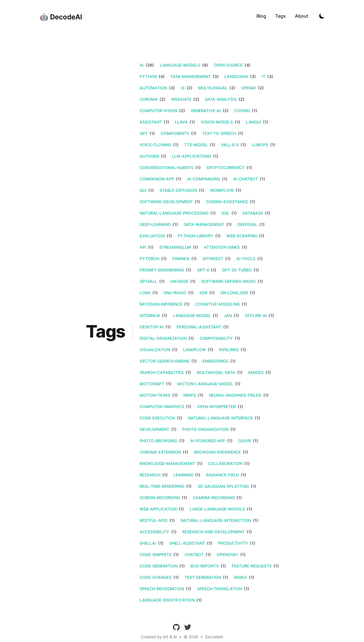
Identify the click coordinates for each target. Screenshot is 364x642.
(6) (205, 65)
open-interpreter (216, 407)
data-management (204, 224)
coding (242, 111)
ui (183, 88)
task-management (191, 76)
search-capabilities (162, 372)
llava (181, 122)
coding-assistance (227, 202)
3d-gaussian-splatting (223, 486)
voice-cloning (155, 145)
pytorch (149, 259)
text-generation (203, 577)
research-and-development (213, 532)
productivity (233, 543)
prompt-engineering (162, 270)
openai (249, 88)
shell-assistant (187, 543)
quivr (245, 441)
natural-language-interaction (216, 520)
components (175, 133)
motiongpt (152, 384)
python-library (196, 236)
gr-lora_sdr (234, 293)
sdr (203, 293)
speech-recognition (162, 589)
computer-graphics (162, 407)
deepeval (247, 224)
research (150, 475)
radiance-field (223, 475)
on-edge (179, 281)
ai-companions (204, 179)
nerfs (190, 395)
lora (145, 293)
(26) (149, 65)
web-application (158, 509)
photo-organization (205, 429)
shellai (148, 543)
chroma (149, 99)
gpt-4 (203, 270)
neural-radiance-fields (235, 395)
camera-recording (214, 498)
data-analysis (221, 99)
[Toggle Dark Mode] (322, 16)
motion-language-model (205, 384)
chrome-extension (160, 452)
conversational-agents (167, 167)
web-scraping (242, 236)
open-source (228, 65)
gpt (144, 133)
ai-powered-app (208, 441)
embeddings (215, 361)
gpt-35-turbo (237, 270)
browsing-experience (217, 452)
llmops (260, 145)
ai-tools (246, 259)
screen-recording (160, 498)
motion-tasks (155, 395)
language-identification (167, 600)
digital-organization (163, 338)
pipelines (229, 350)
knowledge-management (167, 463)
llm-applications (192, 156)
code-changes (156, 577)
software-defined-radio (228, 281)
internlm (150, 315)
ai (142, 65)
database (253, 213)
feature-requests (252, 566)
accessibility (154, 532)
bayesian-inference (161, 304)
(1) (254, 111)
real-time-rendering (162, 486)
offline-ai (256, 315)
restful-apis (154, 520)
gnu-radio (175, 293)
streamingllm (175, 247)
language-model (192, 315)
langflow (195, 350)
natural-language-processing (174, 213)
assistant (151, 122)
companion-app (157, 179)
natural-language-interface (220, 418)
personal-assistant (199, 327)
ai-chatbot (246, 179)
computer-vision (158, 111)
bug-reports (205, 566)
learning (183, 475)
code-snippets (156, 554)
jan (228, 315)
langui (254, 122)
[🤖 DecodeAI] (59, 16)
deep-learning (155, 224)
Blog (261, 16)
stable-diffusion (178, 190)
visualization (155, 350)
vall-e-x (230, 145)
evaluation (152, 236)
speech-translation (220, 589)
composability (216, 338)
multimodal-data (216, 372)
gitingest (213, 259)
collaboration (225, 463)
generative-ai (206, 111)
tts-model (196, 145)
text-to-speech (219, 133)
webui (240, 577)
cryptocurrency (226, 167)
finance (181, 259)
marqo (256, 372)
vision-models (217, 122)
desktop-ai (152, 327)
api (143, 247)
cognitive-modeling (218, 304)
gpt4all (148, 281)
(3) (215, 76)
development (154, 429)
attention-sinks (222, 247)
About (302, 16)
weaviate (181, 99)
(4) (247, 65)
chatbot (194, 554)
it (263, 76)
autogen (149, 156)
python (148, 76)
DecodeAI (214, 637)
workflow (222, 190)
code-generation (159, 566)
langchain (236, 76)
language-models (180, 65)
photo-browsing (158, 441)
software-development (166, 202)
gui (143, 190)
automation (153, 88)
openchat (227, 554)
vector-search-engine (165, 361)
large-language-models (217, 509)
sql (226, 213)
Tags (281, 16)
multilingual (213, 88)
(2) (189, 88)
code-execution (157, 418)
